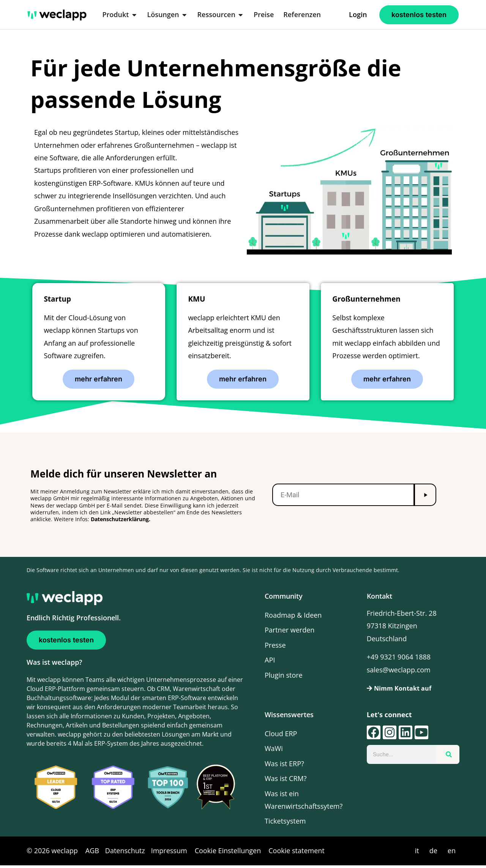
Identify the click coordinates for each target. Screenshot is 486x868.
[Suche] (448, 757)
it (417, 853)
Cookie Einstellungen (228, 853)
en (452, 853)
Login (358, 14)
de (433, 853)
